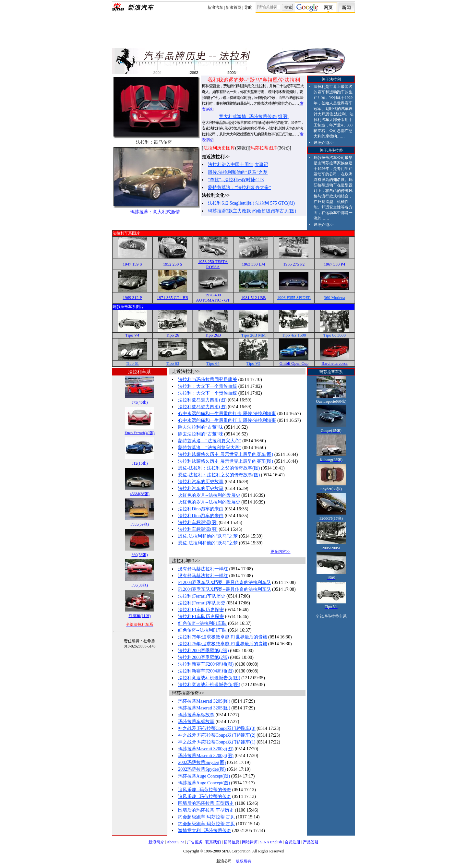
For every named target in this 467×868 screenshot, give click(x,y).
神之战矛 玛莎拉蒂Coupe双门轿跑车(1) (217, 742)
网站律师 (250, 842)
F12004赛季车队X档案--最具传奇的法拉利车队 (224, 583)
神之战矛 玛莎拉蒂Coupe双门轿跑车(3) (217, 728)
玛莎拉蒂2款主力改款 (229, 211)
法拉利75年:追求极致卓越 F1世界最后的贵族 (222, 637)
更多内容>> (281, 552)
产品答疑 (311, 842)
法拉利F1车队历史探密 (201, 610)
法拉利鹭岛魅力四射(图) (202, 400)
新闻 (346, 8)
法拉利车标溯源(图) (198, 523)
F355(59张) (140, 524)
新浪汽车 (215, 7)
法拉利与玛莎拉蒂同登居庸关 (208, 380)
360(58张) (139, 555)
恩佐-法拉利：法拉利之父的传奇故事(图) (219, 468)
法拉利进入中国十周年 (231, 165)
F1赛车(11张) (139, 616)
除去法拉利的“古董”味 (200, 427)
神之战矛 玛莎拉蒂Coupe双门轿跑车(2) (217, 735)
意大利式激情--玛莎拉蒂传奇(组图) (254, 117)
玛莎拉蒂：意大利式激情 (155, 212)
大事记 (261, 165)
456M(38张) (140, 494)
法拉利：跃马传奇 (154, 142)
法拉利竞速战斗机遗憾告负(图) (209, 678)
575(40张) (139, 402)
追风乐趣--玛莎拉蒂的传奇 (204, 790)
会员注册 (293, 842)
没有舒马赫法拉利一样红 (203, 569)
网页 (328, 8)
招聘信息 (232, 842)
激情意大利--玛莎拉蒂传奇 (204, 831)
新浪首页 (233, 7)
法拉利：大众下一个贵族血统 (208, 386)
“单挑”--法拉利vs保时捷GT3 (236, 180)
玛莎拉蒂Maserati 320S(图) (204, 701)
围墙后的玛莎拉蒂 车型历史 (206, 803)
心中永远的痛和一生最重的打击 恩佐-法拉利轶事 (227, 414)
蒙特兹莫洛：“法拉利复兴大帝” (239, 188)
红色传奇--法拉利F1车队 (202, 623)
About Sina (175, 842)
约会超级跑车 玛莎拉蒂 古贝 (206, 817)
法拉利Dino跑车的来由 (201, 509)
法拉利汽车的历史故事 (201, 482)
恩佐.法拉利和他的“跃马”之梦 (238, 172)
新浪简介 (156, 842)
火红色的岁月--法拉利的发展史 (209, 495)
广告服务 (195, 842)
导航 (248, 7)
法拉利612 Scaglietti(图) (231, 203)
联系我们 (213, 842)
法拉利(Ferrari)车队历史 (202, 596)
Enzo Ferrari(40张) (139, 433)
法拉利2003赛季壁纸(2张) (203, 651)
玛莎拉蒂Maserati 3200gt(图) (206, 749)
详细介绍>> (324, 143)
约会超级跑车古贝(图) (274, 211)
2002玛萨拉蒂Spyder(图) (202, 762)
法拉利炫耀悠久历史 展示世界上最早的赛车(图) (226, 454)
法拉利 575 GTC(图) (275, 203)
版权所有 (244, 861)
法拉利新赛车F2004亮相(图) (206, 664)
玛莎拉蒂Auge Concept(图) (204, 776)
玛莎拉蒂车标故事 (196, 715)
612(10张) (139, 463)
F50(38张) (140, 585)
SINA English (271, 842)
